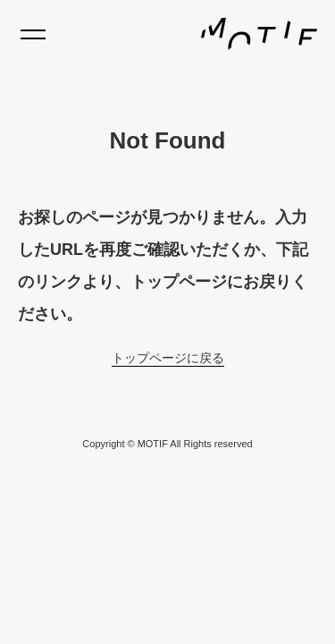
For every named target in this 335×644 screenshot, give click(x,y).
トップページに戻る (168, 358)
